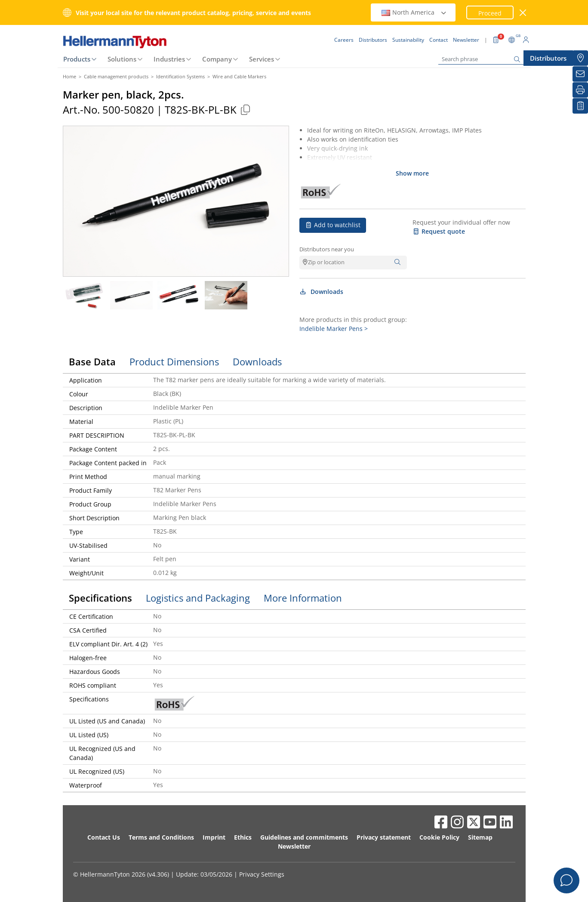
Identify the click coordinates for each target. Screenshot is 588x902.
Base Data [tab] (92, 361)
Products (77, 59)
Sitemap (480, 837)
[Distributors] (580, 58)
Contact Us (104, 837)
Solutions (122, 59)
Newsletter (294, 846)
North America (414, 12)
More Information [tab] (303, 598)
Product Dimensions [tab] (174, 361)
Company (217, 59)
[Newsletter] (580, 74)
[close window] (523, 13)
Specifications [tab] (100, 598)
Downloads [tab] (257, 361)
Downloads (322, 292)
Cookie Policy (439, 837)
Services (262, 59)
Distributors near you (327, 249)
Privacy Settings (262, 874)
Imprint (214, 837)
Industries (169, 59)
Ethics (243, 837)
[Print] (580, 90)
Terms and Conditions (161, 837)
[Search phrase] (481, 59)
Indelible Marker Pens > (334, 329)
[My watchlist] (580, 106)
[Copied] (246, 110)
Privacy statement (384, 837)
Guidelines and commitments (304, 837)
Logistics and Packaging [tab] (198, 598)
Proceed (490, 13)
